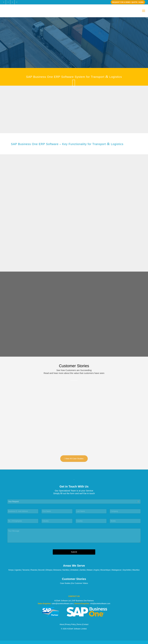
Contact (85, 624)
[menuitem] (144, 11)
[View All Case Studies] (74, 459)
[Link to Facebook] (4, 2)
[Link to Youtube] (17, 2)
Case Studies (65, 583)
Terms (79, 624)
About (62, 624)
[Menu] (144, 11)
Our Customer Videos (80, 583)
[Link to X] (8, 2)
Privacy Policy (70, 624)
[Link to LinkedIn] (12, 2)
